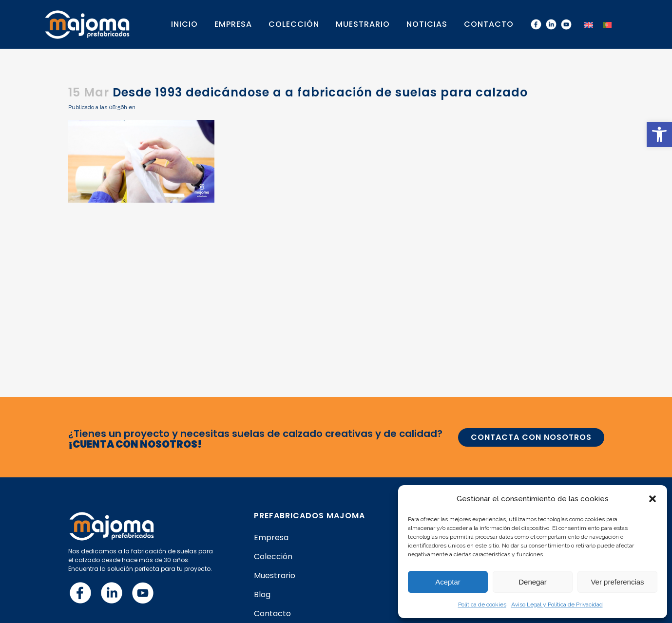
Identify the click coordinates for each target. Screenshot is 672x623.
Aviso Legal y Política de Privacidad (557, 604)
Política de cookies (482, 604)
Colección (273, 557)
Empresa (271, 538)
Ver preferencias (617, 582)
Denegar (533, 582)
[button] (659, 134)
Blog (262, 595)
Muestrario (275, 576)
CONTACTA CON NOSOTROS (531, 437)
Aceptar (448, 582)
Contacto (272, 614)
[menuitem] (589, 24)
